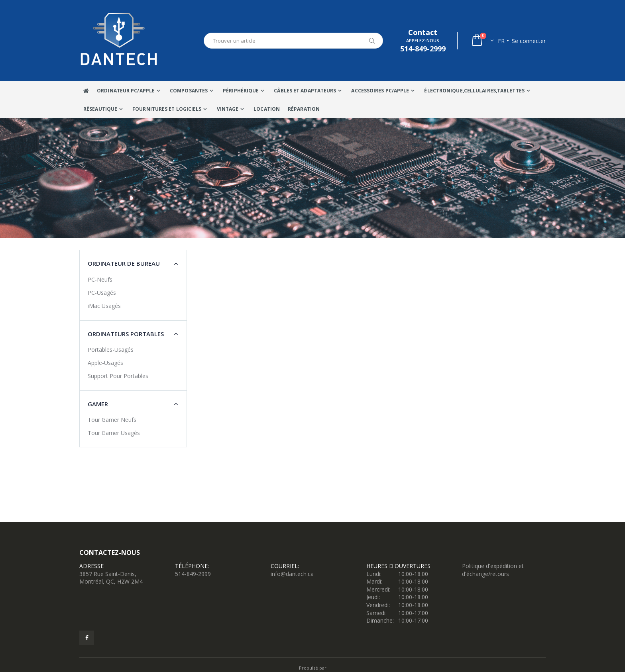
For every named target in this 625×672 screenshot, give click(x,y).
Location (267, 109)
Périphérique (241, 91)
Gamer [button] (98, 404)
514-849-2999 (193, 574)
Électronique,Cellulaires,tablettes (474, 91)
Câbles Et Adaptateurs (305, 91)
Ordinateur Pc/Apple (126, 91)
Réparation (304, 109)
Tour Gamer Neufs (112, 420)
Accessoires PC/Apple (380, 91)
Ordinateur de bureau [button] (124, 263)
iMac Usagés (104, 306)
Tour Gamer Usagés (114, 433)
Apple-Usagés (105, 363)
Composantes (189, 91)
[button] (482, 41)
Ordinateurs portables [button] (126, 334)
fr (501, 41)
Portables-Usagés (111, 350)
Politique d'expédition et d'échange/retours (493, 570)
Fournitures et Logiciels (167, 109)
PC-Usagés (102, 293)
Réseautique (100, 109)
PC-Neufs (100, 279)
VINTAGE (228, 109)
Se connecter (529, 41)
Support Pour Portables (118, 376)
